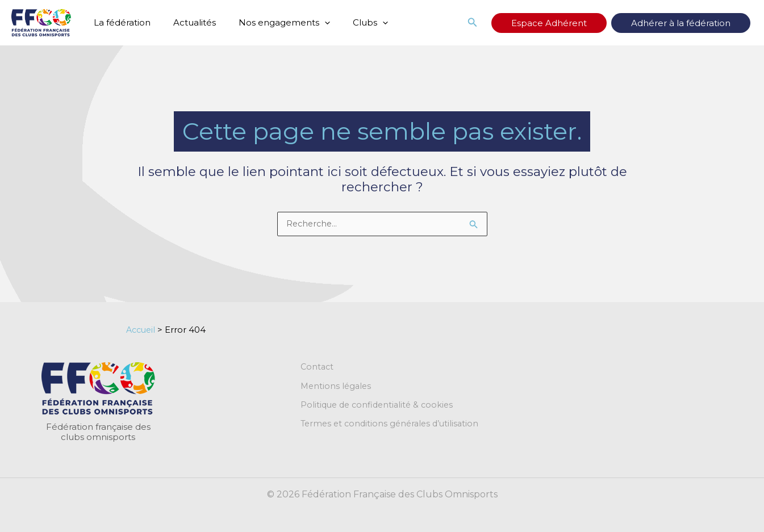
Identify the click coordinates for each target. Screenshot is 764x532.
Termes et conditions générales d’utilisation (393, 426)
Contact (318, 368)
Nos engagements (270, 23)
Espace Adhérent (583, 23)
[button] (310, 23)
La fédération (119, 22)
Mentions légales (337, 387)
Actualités (186, 22)
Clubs (350, 23)
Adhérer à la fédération (692, 23)
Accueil (142, 330)
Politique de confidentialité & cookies (380, 407)
